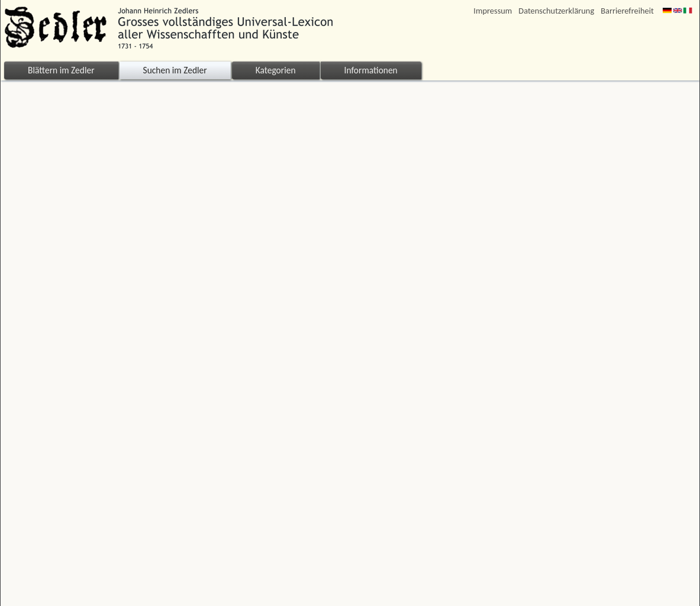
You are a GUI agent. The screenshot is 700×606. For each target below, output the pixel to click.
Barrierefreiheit (627, 11)
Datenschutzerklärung (556, 11)
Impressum (493, 11)
